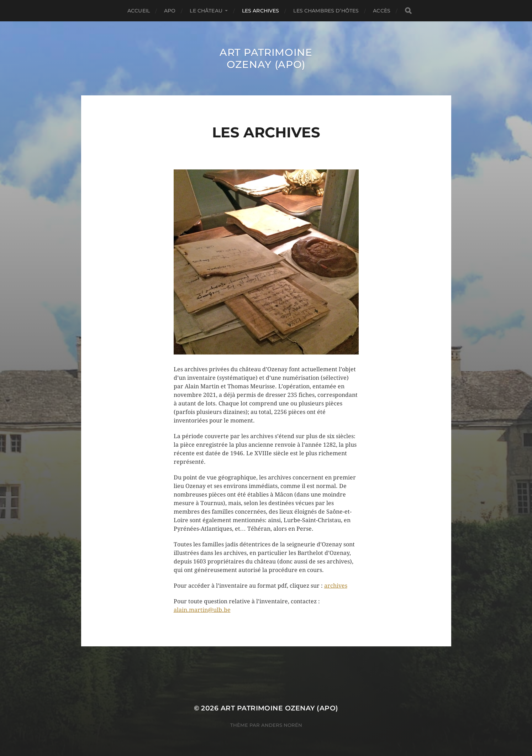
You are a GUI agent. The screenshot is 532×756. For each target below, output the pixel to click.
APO (170, 11)
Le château (206, 11)
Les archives (261, 11)
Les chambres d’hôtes (326, 11)
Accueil (139, 11)
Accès (382, 11)
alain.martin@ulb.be (202, 610)
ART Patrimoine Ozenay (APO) (266, 58)
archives (336, 586)
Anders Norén (282, 725)
